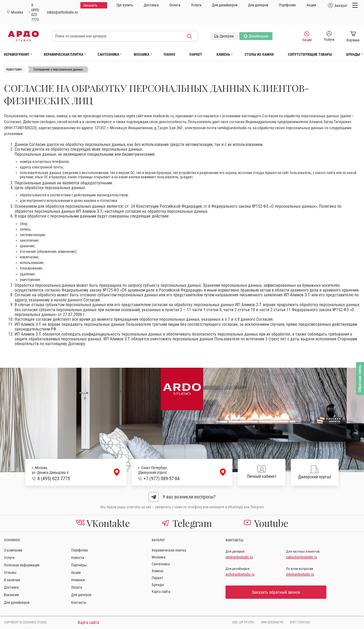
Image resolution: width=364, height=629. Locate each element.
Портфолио (287, 5)
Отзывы (10, 572)
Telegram (187, 523)
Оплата (175, 5)
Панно (169, 54)
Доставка (151, 5)
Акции (311, 5)
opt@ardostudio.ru (239, 557)
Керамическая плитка (64, 54)
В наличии (12, 580)
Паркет (196, 54)
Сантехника (108, 54)
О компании (13, 550)
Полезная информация (22, 565)
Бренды (353, 54)
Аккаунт (338, 6)
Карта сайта (161, 592)
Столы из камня (259, 54)
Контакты (79, 602)
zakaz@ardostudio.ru (62, 12)
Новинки (78, 580)
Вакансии (11, 595)
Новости (78, 558)
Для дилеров (258, 5)
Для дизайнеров (225, 5)
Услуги (196, 5)
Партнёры (79, 565)
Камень (223, 54)
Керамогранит (17, 54)
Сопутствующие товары (310, 54)
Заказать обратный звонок (276, 592)
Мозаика (142, 54)
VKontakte (103, 523)
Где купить (125, 5)
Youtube (266, 523)
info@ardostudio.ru (300, 574)
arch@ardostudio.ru (240, 574)
